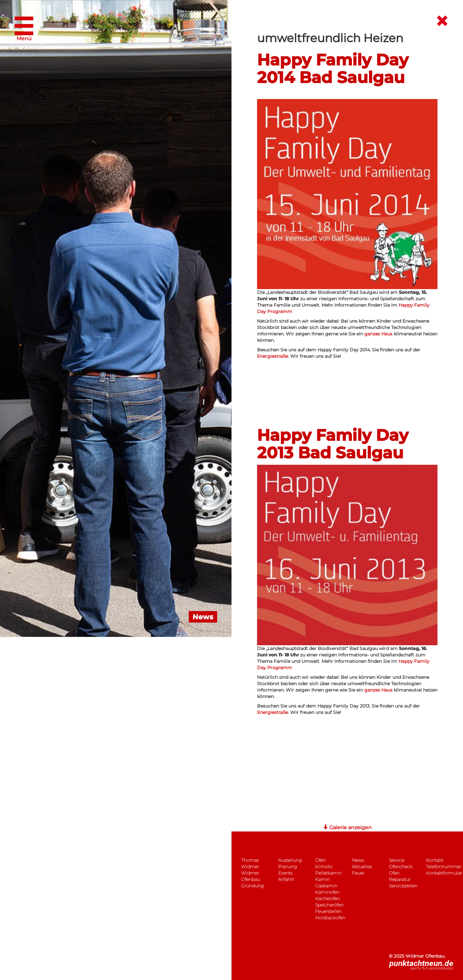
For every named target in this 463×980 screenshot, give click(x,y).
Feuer (358, 873)
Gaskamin (326, 886)
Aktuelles (362, 867)
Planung (287, 867)
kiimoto (324, 867)
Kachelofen (327, 899)
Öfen (320, 860)
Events (285, 873)
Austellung (290, 860)
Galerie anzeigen (347, 827)
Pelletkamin (328, 873)
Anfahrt (286, 879)
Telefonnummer (444, 867)
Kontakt (435, 860)
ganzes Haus (378, 334)
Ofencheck (401, 867)
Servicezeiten (403, 886)
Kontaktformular (444, 873)
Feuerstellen (328, 911)
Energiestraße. (274, 356)
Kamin (323, 879)
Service (397, 860)
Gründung (252, 886)
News (358, 860)
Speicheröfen (329, 905)
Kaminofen (327, 892)
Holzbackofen (330, 918)
